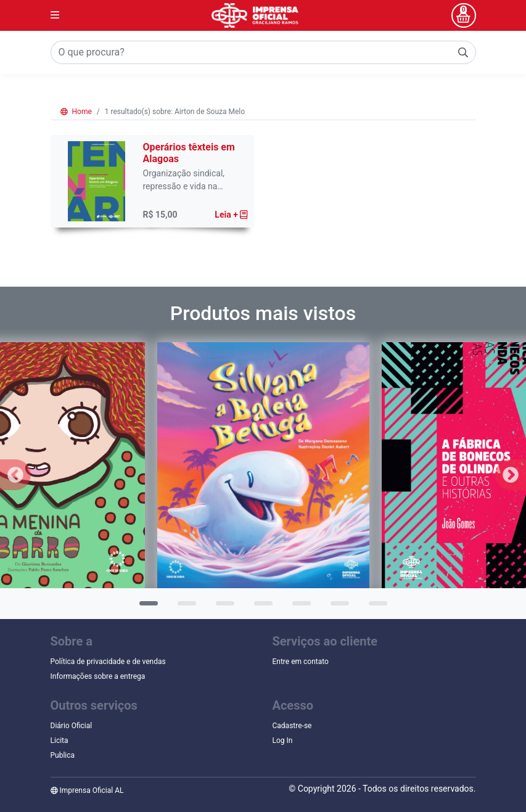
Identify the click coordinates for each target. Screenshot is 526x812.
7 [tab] (375, 607)
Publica (63, 755)
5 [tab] (298, 607)
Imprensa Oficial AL (87, 790)
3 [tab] (222, 607)
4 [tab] (260, 607)
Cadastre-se (292, 726)
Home (76, 112)
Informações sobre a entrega (98, 676)
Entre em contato (301, 662)
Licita (60, 740)
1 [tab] (146, 607)
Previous (15, 475)
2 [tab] (184, 607)
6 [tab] (337, 607)
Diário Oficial (72, 726)
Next (511, 475)
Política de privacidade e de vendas (108, 662)
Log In (283, 740)
